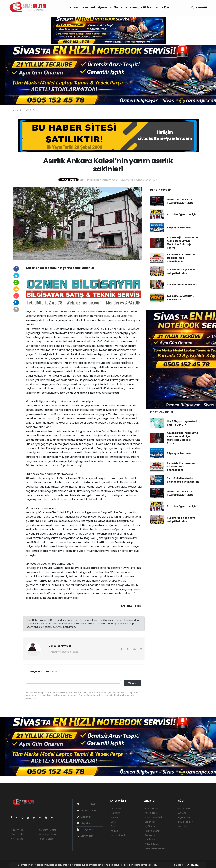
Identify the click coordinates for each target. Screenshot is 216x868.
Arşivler (84, 823)
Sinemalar (150, 835)
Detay (178, 865)
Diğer (166, 7)
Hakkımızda (17, 830)
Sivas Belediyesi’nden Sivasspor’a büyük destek (183, 480)
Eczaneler (150, 822)
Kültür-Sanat (150, 7)
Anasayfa (18, 110)
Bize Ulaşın (85, 836)
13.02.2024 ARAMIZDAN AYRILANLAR (181, 298)
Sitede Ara (184, 809)
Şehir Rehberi (152, 844)
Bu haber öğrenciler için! (182, 214)
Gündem (75, 7)
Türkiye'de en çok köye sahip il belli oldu (181, 271)
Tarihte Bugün (152, 831)
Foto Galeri (86, 804)
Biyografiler (184, 817)
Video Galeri (86, 811)
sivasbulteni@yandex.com (63, 652)
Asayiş (134, 7)
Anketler (183, 813)
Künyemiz (85, 830)
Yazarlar (84, 817)
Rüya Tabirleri (186, 822)
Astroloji (183, 826)
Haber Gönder (47, 839)
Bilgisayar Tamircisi (179, 228)
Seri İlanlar (150, 840)
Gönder (132, 683)
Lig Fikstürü (151, 826)
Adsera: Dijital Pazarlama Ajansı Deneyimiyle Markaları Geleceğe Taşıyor (182, 243)
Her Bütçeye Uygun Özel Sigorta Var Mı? (182, 423)
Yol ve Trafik (151, 813)
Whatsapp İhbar (48, 834)
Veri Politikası (18, 839)
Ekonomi (89, 7)
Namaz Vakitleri (153, 817)
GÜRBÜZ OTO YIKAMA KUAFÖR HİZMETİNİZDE (180, 201)
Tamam (193, 865)
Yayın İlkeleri (18, 834)
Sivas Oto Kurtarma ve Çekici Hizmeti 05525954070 (181, 258)
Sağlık (114, 7)
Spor (124, 7)
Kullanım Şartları (48, 830)
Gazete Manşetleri (155, 848)
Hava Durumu (152, 809)
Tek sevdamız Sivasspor (182, 285)
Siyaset (102, 7)
